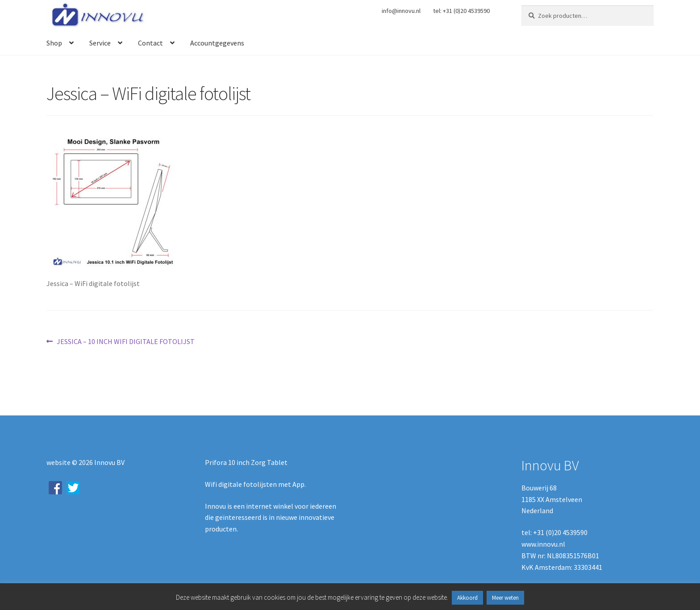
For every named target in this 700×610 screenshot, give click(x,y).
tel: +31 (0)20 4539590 (461, 11)
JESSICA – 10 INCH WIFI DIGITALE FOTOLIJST (125, 342)
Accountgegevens (217, 43)
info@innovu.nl (401, 11)
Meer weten (505, 598)
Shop (54, 43)
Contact (150, 43)
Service (100, 43)
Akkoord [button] (467, 598)
